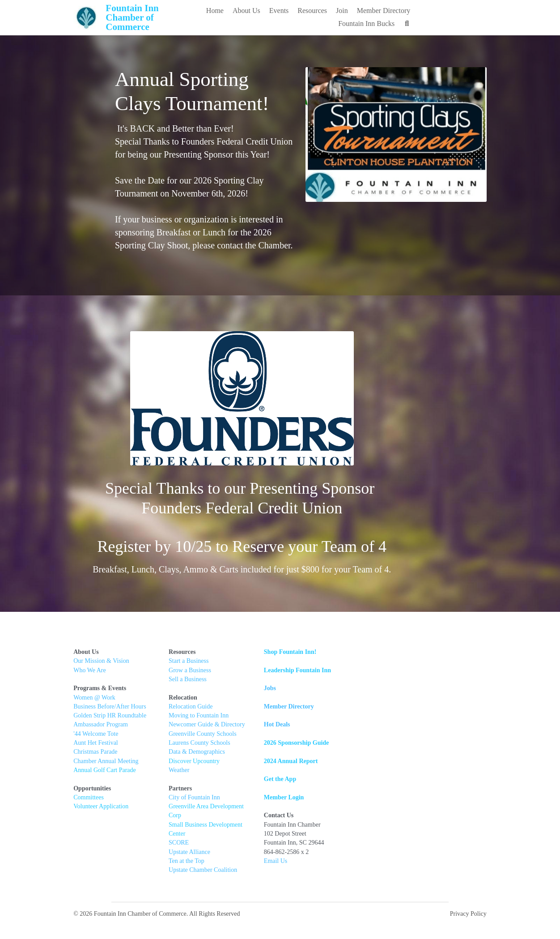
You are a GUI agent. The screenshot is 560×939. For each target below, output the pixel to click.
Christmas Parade (96, 753)
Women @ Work (95, 698)
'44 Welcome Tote (96, 735)
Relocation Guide (202, 708)
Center (263, 817)
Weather (190, 771)
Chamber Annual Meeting (106, 762)
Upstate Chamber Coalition (214, 853)
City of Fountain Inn (205, 799)
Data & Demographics (208, 753)
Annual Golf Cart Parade (105, 771)
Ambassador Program (101, 726)
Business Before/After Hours (110, 708)
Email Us (297, 862)
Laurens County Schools (210, 744)
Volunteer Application (101, 808)
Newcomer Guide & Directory (218, 726)
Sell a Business (198, 681)
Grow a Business (201, 671)
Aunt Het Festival (96, 744)
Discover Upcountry (205, 762)
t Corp (261, 808)
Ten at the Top (197, 844)
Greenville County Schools (213, 735)
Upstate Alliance (200, 835)
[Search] (483, 24)
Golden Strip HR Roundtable (110, 717)
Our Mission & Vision (102, 662)
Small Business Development (217, 817)
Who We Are (90, 671)
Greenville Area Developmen (216, 808)
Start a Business (199, 662)
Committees (89, 799)
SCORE (189, 826)
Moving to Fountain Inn (209, 717)
